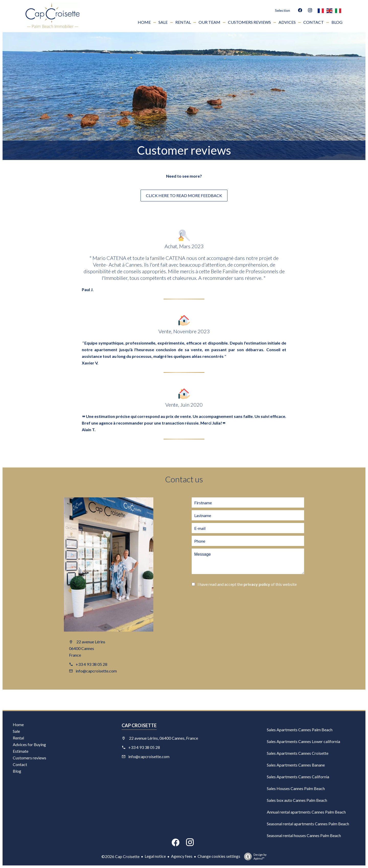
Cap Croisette (139, 725)
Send (217, 598)
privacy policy (257, 584)
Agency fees (182, 856)
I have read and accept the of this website (247, 584)
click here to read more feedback (184, 195)
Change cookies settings (219, 856)
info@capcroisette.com (96, 671)
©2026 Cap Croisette (120, 856)
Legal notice (155, 856)
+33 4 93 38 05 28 (91, 664)
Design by (254, 856)
